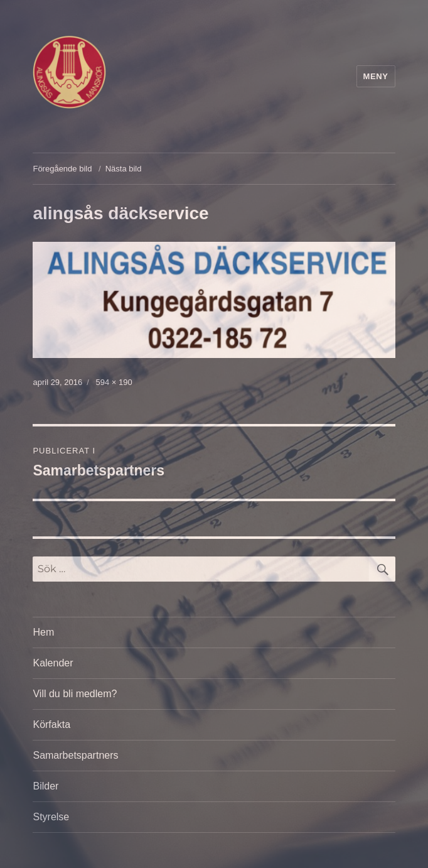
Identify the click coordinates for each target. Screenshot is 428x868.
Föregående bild (62, 169)
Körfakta (51, 724)
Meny (376, 76)
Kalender (53, 663)
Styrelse (51, 817)
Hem (43, 632)
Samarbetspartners (75, 755)
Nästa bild (124, 169)
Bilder (45, 786)
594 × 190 (114, 382)
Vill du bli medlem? (75, 694)
